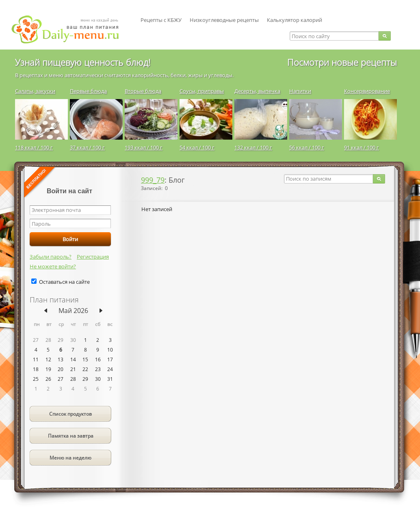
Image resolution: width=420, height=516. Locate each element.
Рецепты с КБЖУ (161, 20)
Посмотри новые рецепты (342, 62)
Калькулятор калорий (294, 20)
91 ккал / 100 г (362, 147)
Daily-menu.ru (70, 29)
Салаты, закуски (35, 91)
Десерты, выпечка (257, 91)
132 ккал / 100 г (253, 147)
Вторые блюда (143, 91)
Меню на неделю (70, 458)
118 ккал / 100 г (34, 147)
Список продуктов (70, 414)
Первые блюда (88, 91)
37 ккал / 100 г (87, 147)
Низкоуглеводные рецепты (224, 20)
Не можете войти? (53, 266)
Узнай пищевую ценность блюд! (83, 62)
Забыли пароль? (51, 257)
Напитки (300, 91)
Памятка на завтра (71, 436)
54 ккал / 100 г (197, 147)
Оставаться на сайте (64, 282)
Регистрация (93, 257)
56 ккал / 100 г (307, 147)
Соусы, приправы (202, 91)
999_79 (153, 180)
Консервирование (367, 91)
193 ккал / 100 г (144, 147)
